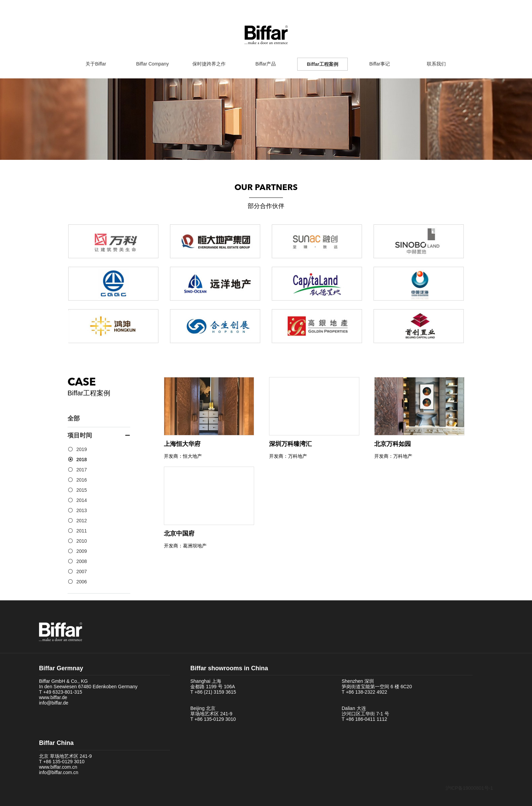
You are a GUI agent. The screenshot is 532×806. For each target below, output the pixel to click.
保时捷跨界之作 (209, 64)
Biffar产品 (266, 64)
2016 (82, 480)
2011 (82, 531)
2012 (82, 521)
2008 (82, 561)
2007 (82, 571)
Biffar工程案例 (323, 64)
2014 (82, 500)
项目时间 (99, 436)
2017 (82, 470)
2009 (82, 551)
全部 (74, 418)
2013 (82, 510)
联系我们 (436, 64)
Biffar (266, 35)
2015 (82, 490)
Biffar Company (152, 64)
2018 (82, 460)
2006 (82, 582)
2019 (82, 449)
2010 (82, 541)
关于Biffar (96, 64)
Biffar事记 (380, 64)
